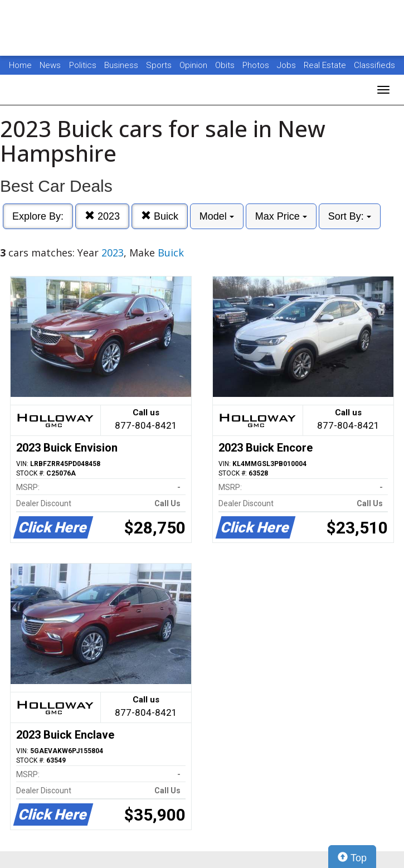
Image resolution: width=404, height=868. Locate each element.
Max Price (281, 216)
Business (122, 65)
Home (20, 65)
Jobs (288, 65)
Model (217, 216)
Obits (226, 65)
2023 (102, 216)
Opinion (194, 65)
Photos (257, 65)
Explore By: (38, 216)
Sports (160, 65)
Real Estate (326, 65)
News (50, 65)
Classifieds (374, 65)
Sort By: (350, 216)
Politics (83, 65)
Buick (160, 216)
